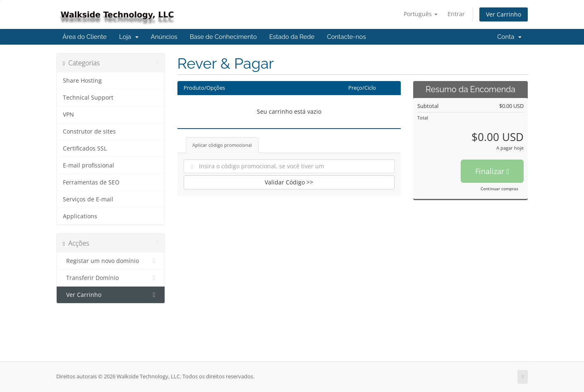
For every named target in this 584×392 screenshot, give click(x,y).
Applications (80, 216)
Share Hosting (82, 81)
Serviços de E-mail (88, 199)
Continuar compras (499, 189)
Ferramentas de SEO (91, 182)
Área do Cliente (85, 37)
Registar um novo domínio (111, 261)
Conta (509, 37)
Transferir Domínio (111, 278)
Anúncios (164, 37)
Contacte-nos (346, 37)
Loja (129, 37)
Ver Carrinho (504, 14)
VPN (68, 115)
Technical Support (88, 98)
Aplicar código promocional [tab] (222, 145)
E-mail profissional (89, 165)
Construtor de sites (89, 131)
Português (421, 14)
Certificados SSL (85, 148)
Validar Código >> (289, 182)
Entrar (456, 14)
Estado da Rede (292, 37)
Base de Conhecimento (223, 37)
